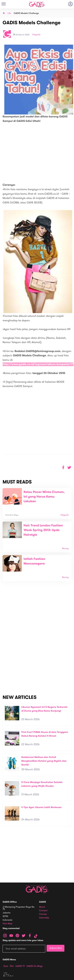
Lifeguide (36, 35)
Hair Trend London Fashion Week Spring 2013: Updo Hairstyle (43, 530)
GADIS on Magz (35, 966)
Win (12, 966)
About (42, 907)
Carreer (43, 914)
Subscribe (56, 948)
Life (9, 13)
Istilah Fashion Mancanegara (34, 561)
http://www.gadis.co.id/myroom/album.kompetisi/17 (38, 364)
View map (7, 924)
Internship (44, 918)
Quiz (6, 966)
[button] (69, 468)
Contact (43, 911)
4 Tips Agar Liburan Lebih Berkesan (41, 807)
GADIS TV (20, 966)
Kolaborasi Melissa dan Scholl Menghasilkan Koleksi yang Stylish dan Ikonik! (44, 761)
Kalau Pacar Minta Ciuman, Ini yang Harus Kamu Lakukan (44, 497)
